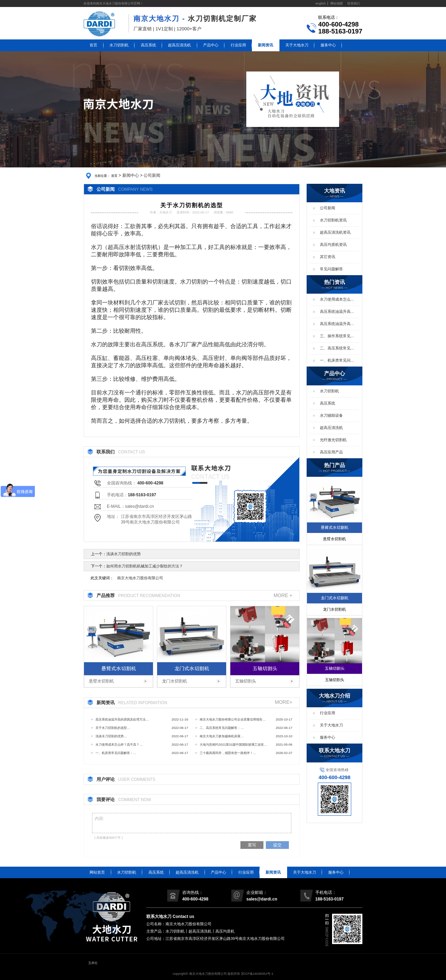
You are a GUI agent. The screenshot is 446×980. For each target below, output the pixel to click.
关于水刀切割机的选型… (113, 728)
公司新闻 (152, 175)
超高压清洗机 (179, 45)
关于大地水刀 (297, 45)
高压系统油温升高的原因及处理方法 (337, 312)
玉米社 (93, 963)
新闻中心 (131, 175)
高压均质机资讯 (333, 244)
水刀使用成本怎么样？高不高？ (335, 300)
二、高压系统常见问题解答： (337, 348)
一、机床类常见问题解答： (337, 361)
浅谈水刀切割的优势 (124, 554)
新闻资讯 (266, 45)
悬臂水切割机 (101, 681)
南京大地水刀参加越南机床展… (222, 736)
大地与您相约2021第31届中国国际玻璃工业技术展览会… (233, 746)
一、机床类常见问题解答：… (116, 753)
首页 (93, 45)
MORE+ (284, 702)
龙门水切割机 (175, 681)
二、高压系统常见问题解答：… (222, 728)
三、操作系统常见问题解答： (337, 336)
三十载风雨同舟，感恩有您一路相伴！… (228, 753)
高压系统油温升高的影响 (337, 324)
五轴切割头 (246, 681)
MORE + (283, 595)
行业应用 (238, 45)
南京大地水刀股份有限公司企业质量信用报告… (233, 719)
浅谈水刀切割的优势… (111, 736)
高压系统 (148, 45)
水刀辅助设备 (331, 415)
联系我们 (354, 3)
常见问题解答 (331, 269)
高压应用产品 (331, 452)
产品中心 (211, 45)
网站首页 (97, 872)
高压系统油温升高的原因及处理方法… (122, 719)
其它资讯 (328, 257)
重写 (252, 845)
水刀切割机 (119, 45)
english (321, 3)
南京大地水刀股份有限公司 (140, 578)
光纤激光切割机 (333, 440)
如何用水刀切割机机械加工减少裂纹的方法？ (145, 566)
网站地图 (337, 3)
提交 (277, 845)
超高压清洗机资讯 (335, 232)
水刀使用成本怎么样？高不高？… (119, 745)
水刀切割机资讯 (333, 220)
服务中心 (328, 45)
